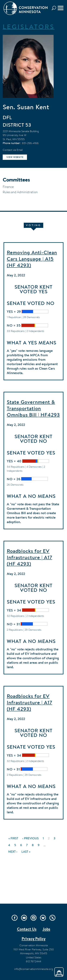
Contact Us (27, 929)
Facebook (15, 918)
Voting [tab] (33, 225)
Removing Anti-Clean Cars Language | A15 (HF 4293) (32, 259)
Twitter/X (52, 918)
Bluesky (43, 918)
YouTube (24, 918)
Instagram (33, 918)
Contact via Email (13, 150)
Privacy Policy (34, 939)
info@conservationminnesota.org (34, 969)
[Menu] (61, 8)
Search (55, 8)
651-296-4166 (30, 143)
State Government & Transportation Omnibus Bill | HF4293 (33, 408)
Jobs (46, 929)
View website (15, 157)
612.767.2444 (33, 961)
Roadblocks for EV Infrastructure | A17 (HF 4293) (29, 557)
